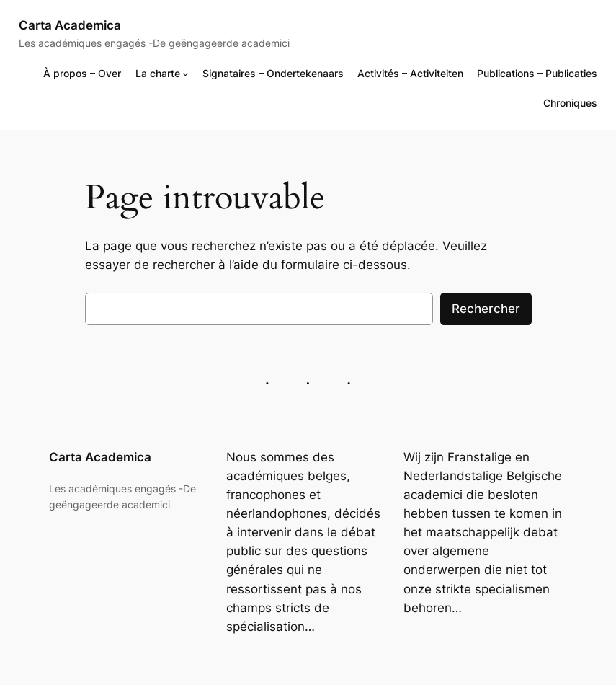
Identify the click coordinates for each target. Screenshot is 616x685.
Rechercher (486, 309)
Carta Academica (70, 25)
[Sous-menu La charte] (186, 73)
